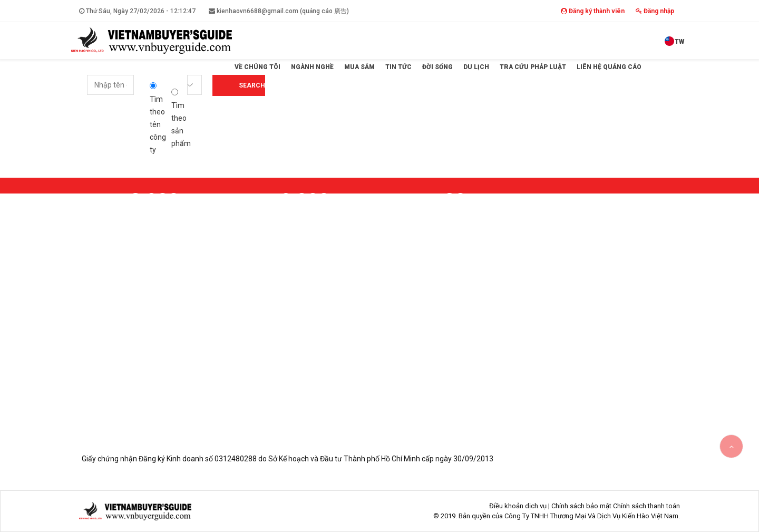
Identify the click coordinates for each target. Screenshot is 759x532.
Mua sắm (359, 67)
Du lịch (476, 67)
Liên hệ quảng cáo (609, 67)
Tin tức (398, 67)
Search (252, 85)
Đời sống (437, 67)
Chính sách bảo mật (581, 506)
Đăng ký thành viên (593, 11)
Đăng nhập (655, 11)
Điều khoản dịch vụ (518, 506)
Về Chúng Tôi (257, 67)
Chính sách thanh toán (646, 506)
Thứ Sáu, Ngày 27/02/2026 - (137, 11)
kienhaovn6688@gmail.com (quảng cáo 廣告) (279, 11)
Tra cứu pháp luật (533, 67)
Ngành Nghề (312, 67)
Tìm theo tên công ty (158, 118)
